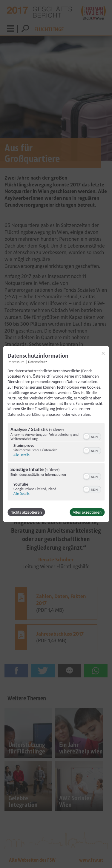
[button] (86, 436)
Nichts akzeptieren (26, 512)
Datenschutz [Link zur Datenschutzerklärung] (37, 362)
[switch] (92, 436)
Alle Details (22, 455)
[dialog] (56, 434)
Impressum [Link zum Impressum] (16, 362)
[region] (56, 462)
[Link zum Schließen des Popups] (103, 353)
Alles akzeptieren (87, 512)
